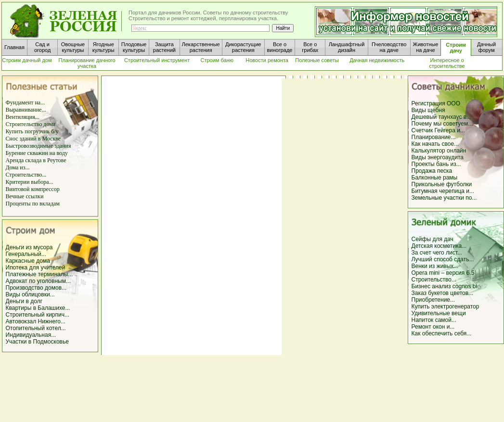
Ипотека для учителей (36, 268)
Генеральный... (26, 254)
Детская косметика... (439, 246)
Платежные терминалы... (39, 274)
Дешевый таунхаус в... (442, 117)
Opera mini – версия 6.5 (443, 273)
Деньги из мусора (29, 247)
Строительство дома (31, 124)
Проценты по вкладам (33, 204)
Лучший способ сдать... (443, 259)
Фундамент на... (26, 102)
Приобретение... (433, 300)
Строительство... (26, 175)
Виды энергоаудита (438, 157)
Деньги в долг (24, 301)
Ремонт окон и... (433, 327)
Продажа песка (432, 171)
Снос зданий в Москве (33, 139)
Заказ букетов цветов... (443, 293)
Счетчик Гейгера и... (438, 130)
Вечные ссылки (25, 196)
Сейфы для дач (433, 239)
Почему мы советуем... (442, 124)
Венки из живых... (435, 266)
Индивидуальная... (31, 335)
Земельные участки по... (444, 198)
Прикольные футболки (442, 184)
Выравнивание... (26, 110)
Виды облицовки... (30, 294)
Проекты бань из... (436, 164)
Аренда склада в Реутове (36, 160)
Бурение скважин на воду (37, 153)
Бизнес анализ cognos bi (445, 286)
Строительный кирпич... (38, 315)
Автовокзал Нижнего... (36, 321)
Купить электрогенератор (446, 307)
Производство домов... (36, 288)
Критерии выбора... (30, 182)
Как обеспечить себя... (442, 333)
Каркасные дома (28, 261)
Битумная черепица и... (443, 191)
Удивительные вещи (439, 313)
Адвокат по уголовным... (38, 281)
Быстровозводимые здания (39, 146)
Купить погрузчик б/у (32, 131)
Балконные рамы (435, 178)
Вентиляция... (23, 117)
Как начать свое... (435, 144)
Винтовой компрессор (33, 189)
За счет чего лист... (437, 253)
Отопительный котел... (36, 328)
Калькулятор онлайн (439, 151)
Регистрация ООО (436, 103)
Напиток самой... (434, 320)
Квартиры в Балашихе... (38, 308)
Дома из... (18, 167)
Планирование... (434, 137)
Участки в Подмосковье (37, 342)
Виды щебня (428, 110)
